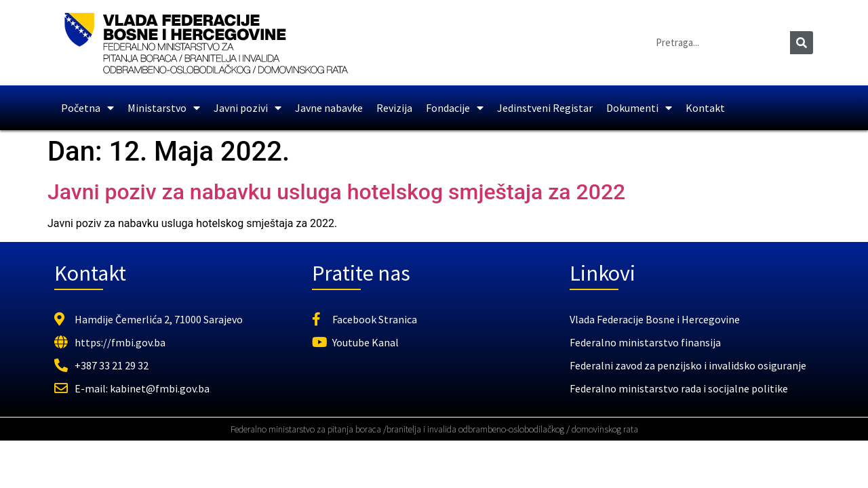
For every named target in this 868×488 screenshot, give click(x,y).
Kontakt (705, 108)
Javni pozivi (248, 108)
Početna (87, 108)
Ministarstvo (164, 108)
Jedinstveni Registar (545, 108)
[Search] (802, 43)
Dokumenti (639, 108)
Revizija (394, 108)
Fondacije (455, 108)
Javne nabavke (329, 108)
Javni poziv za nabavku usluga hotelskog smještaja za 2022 (336, 192)
